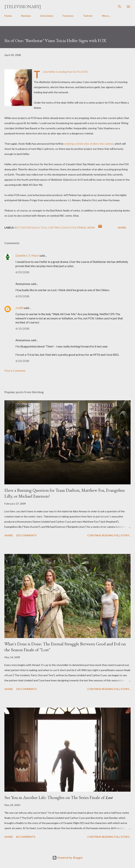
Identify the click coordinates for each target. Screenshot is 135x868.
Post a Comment (15, 370)
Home (8, 16)
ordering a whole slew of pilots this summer (89, 144)
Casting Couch (59, 228)
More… (106, 16)
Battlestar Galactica (31, 228)
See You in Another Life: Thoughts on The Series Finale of (59, 797)
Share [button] (122, 228)
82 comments (26, 837)
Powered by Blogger (68, 858)
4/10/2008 (22, 328)
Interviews (47, 16)
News (91, 228)
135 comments (26, 689)
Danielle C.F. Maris (27, 255)
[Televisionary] (23, 7)
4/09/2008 (22, 272)
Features (68, 16)
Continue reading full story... (109, 535)
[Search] (120, 7)
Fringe (82, 228)
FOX (73, 228)
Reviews (26, 16)
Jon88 (19, 308)
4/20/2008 (22, 361)
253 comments (26, 535)
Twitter (88, 16)
